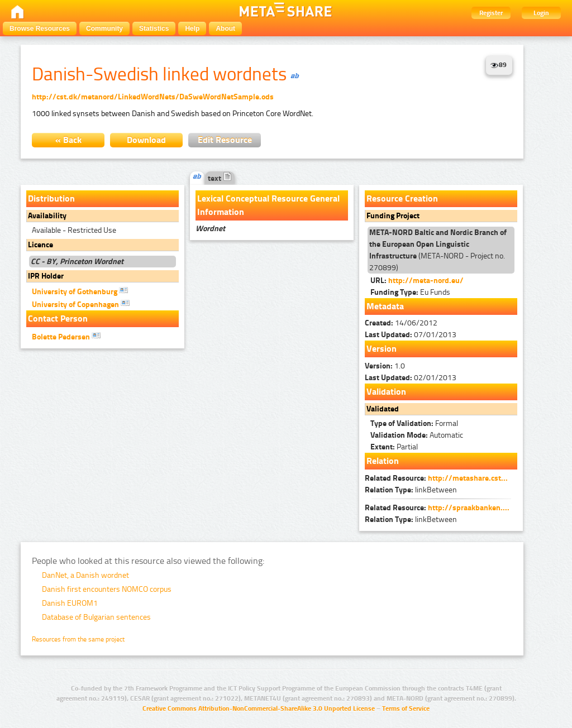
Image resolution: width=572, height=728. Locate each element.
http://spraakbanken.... (469, 508)
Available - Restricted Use (74, 230)
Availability (47, 216)
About (225, 28)
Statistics (154, 28)
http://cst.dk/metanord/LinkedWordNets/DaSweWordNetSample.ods (153, 97)
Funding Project (393, 216)
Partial (394, 447)
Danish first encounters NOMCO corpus (107, 589)
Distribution (51, 198)
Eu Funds (410, 292)
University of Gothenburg (80, 291)
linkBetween (411, 490)
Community (104, 28)
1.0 (385, 366)
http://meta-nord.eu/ (426, 281)
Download (146, 140)
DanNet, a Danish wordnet (85, 575)
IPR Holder (46, 276)
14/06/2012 (401, 323)
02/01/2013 (411, 378)
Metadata (385, 306)
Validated (383, 409)
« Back (68, 140)
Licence (40, 245)
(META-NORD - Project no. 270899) (438, 250)
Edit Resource (225, 140)
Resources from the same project (78, 639)
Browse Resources (40, 28)
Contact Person (58, 318)
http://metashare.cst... (468, 478)
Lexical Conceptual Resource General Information (268, 205)
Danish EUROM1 (70, 603)
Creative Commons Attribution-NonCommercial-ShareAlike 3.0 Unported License (259, 708)
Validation (386, 392)
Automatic (417, 435)
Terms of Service (406, 708)
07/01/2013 (411, 335)
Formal (414, 423)
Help (192, 28)
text (220, 178)
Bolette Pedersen (66, 336)
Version (382, 349)
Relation (383, 461)
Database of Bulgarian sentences (96, 617)
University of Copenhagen (81, 304)
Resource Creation (402, 198)
